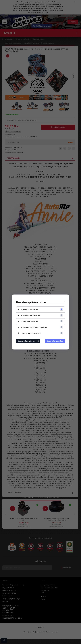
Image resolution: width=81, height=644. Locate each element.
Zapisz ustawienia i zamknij (28, 341)
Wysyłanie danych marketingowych (34, 327)
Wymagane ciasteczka (29, 310)
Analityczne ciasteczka (30, 321)
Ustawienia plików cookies (31, 302)
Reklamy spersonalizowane (31, 333)
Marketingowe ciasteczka (31, 315)
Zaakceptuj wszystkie (55, 341)
